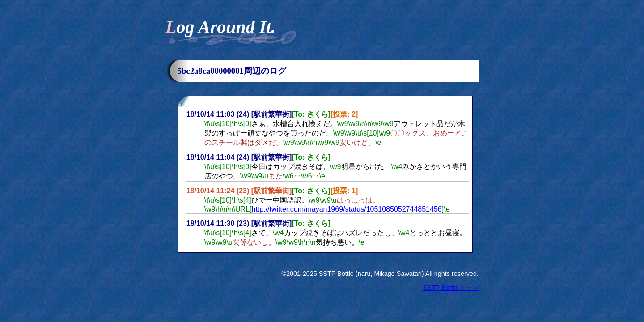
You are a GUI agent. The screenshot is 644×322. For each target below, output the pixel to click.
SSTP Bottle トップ (451, 288)
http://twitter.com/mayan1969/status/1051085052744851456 (347, 209)
